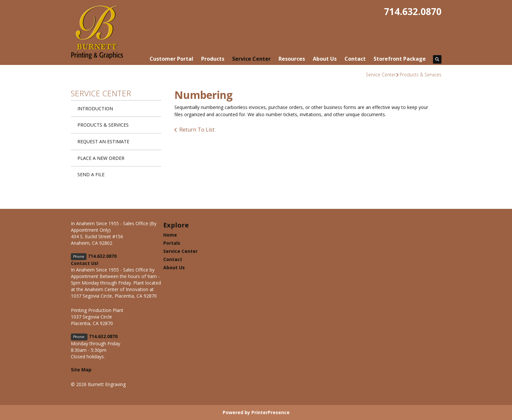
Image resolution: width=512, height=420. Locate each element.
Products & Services (421, 75)
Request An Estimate (103, 141)
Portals (172, 243)
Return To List (197, 130)
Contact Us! (85, 263)
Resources (292, 59)
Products (213, 59)
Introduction (95, 109)
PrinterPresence (271, 412)
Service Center (251, 59)
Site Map (81, 370)
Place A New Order (101, 158)
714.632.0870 (413, 11)
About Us (325, 59)
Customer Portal (171, 59)
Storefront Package (400, 59)
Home (170, 235)
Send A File (91, 174)
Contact (355, 59)
